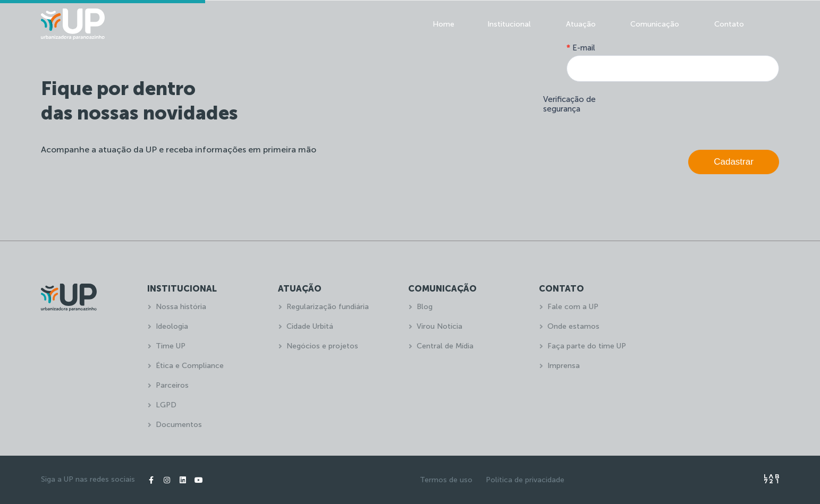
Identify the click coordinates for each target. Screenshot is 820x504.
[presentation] (698, 113)
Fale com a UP (573, 307)
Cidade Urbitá (310, 326)
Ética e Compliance (190, 366)
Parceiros (172, 385)
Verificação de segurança (569, 104)
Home (443, 24)
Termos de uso (446, 480)
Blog (425, 307)
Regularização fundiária (328, 307)
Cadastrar (734, 162)
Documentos (179, 425)
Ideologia (172, 326)
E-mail (581, 48)
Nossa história (181, 307)
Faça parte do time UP (587, 346)
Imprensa (564, 366)
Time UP (171, 346)
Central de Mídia (445, 346)
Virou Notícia (439, 326)
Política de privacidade (525, 480)
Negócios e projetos (322, 346)
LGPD (166, 405)
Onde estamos (573, 326)
